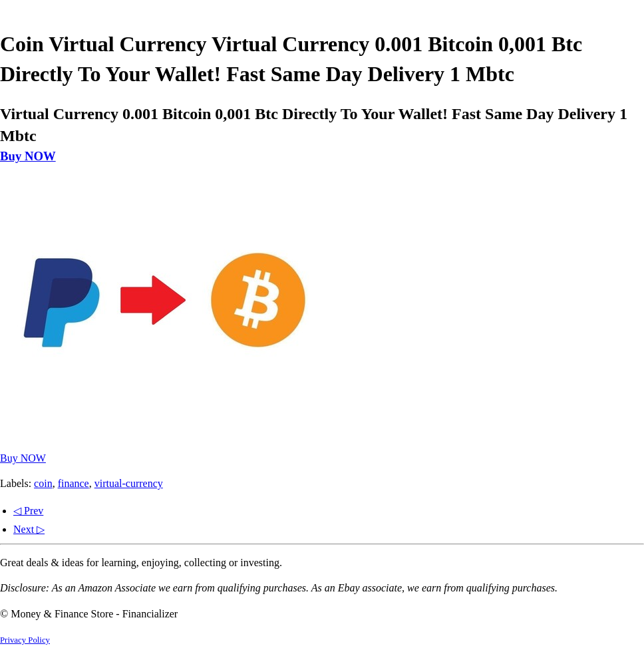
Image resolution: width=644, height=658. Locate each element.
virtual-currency (129, 483)
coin (43, 483)
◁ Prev (28, 511)
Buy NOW (28, 156)
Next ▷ (29, 529)
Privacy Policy (25, 640)
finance (74, 483)
